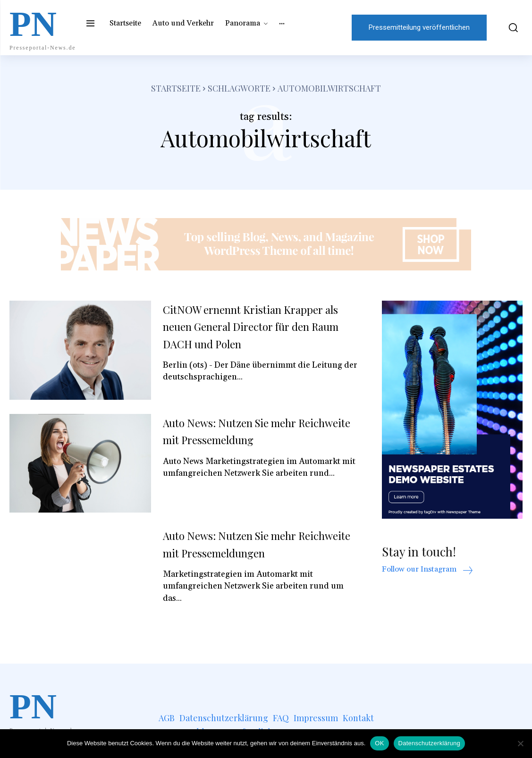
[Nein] (520, 743)
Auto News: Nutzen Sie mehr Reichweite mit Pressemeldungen (254, 543)
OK (379, 743)
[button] (509, 27)
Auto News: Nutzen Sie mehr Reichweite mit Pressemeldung (248, 431)
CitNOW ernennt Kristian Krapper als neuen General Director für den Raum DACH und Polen (258, 326)
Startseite (176, 88)
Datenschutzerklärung (429, 743)
